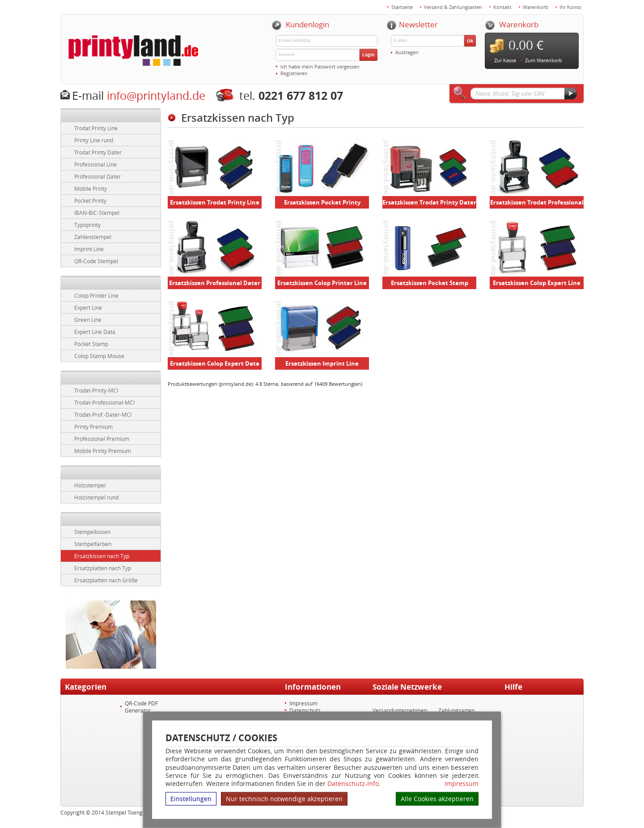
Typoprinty (87, 225)
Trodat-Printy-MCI (96, 390)
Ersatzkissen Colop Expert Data (215, 363)
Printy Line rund (94, 140)
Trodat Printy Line (96, 128)
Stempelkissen (92, 532)
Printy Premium (93, 427)
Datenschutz (305, 710)
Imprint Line (89, 249)
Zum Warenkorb (544, 60)
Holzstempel (90, 485)
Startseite (402, 7)
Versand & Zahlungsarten (453, 7)
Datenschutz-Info (353, 783)
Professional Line (95, 164)
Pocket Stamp (91, 344)
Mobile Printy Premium (103, 451)
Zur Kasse (505, 60)
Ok (470, 41)
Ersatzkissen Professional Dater (215, 283)
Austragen (407, 52)
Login (369, 55)
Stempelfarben (93, 544)
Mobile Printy (91, 188)
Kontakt (502, 7)
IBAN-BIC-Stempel (97, 213)
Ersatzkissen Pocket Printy (322, 202)
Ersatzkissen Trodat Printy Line (215, 202)
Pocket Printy (90, 201)
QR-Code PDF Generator (141, 707)
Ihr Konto (570, 7)
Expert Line (88, 307)
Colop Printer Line (96, 295)
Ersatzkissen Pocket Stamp (430, 283)
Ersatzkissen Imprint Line (322, 363)
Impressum (462, 784)
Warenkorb (536, 7)
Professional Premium (102, 439)
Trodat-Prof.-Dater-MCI (103, 414)
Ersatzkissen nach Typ (102, 556)
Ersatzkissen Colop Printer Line (322, 283)
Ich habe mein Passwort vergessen (320, 66)
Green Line (88, 320)
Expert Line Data (95, 332)
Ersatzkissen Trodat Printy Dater (429, 202)
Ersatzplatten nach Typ (103, 568)
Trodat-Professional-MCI (104, 402)
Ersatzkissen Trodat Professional (537, 202)
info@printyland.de (156, 96)
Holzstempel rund (96, 497)
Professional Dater (97, 176)
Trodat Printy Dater (98, 152)
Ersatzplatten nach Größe (106, 580)
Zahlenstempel (93, 237)
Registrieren (294, 73)
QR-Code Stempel (96, 261)
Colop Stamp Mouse (99, 356)
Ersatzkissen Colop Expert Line (537, 283)
